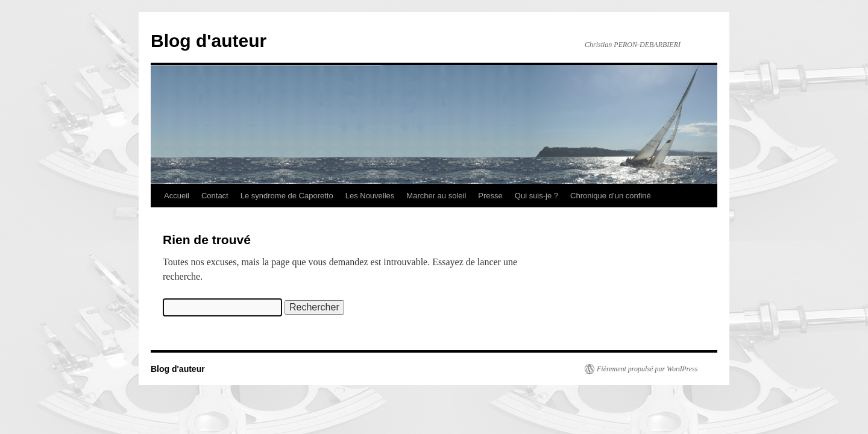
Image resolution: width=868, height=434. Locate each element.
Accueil (177, 196)
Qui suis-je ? (536, 196)
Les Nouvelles (370, 196)
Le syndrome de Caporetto (287, 196)
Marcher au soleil (436, 196)
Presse (490, 196)
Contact (215, 196)
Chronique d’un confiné (611, 196)
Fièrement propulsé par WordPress (647, 369)
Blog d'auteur (209, 41)
